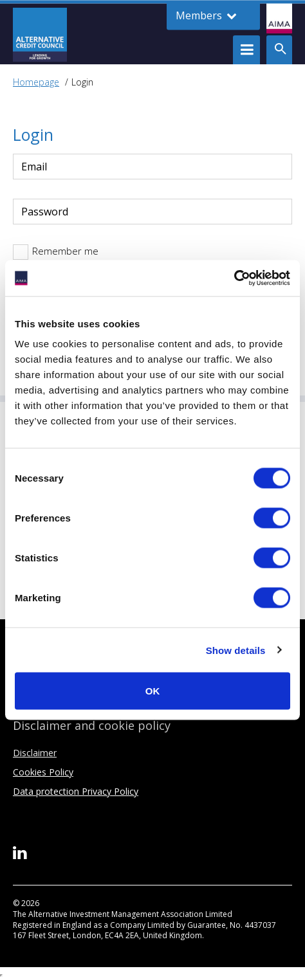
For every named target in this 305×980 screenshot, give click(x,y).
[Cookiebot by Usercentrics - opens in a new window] (234, 278)
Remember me (65, 251)
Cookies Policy (43, 772)
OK (153, 691)
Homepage (36, 82)
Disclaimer (35, 753)
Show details (236, 650)
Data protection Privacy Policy (76, 791)
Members (206, 16)
